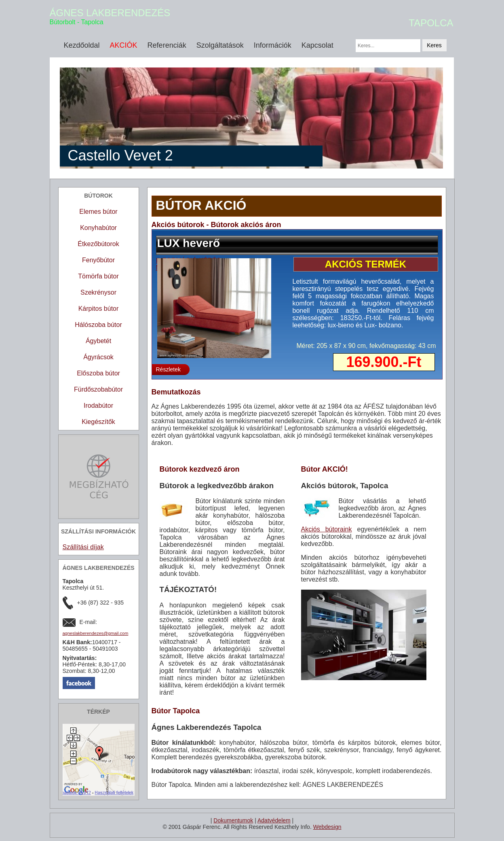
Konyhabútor (98, 228)
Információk (273, 45)
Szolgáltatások (220, 45)
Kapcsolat (317, 45)
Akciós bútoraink (327, 529)
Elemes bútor (98, 212)
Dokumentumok (233, 820)
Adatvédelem (274, 820)
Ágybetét (98, 341)
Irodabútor (98, 406)
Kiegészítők (98, 422)
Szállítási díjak (83, 547)
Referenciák (167, 45)
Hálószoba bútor (98, 325)
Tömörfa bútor (98, 276)
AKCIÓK (124, 45)
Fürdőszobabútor (98, 389)
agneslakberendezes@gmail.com (96, 633)
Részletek (168, 369)
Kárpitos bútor (99, 309)
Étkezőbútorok (98, 244)
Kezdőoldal (82, 45)
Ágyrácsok (98, 357)
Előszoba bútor (98, 373)
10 (439, 384)
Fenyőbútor (98, 260)
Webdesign (327, 827)
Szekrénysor (98, 292)
